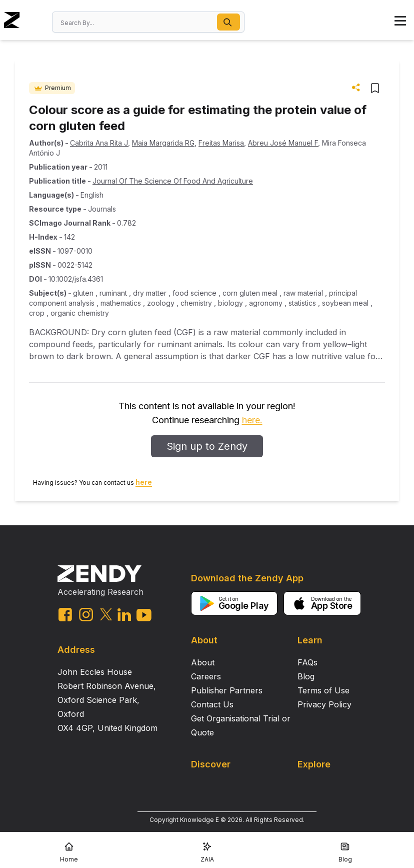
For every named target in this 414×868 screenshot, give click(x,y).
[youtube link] (144, 615)
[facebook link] (65, 615)
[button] (228, 22)
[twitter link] (106, 614)
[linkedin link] (124, 615)
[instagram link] (86, 614)
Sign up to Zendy (207, 446)
